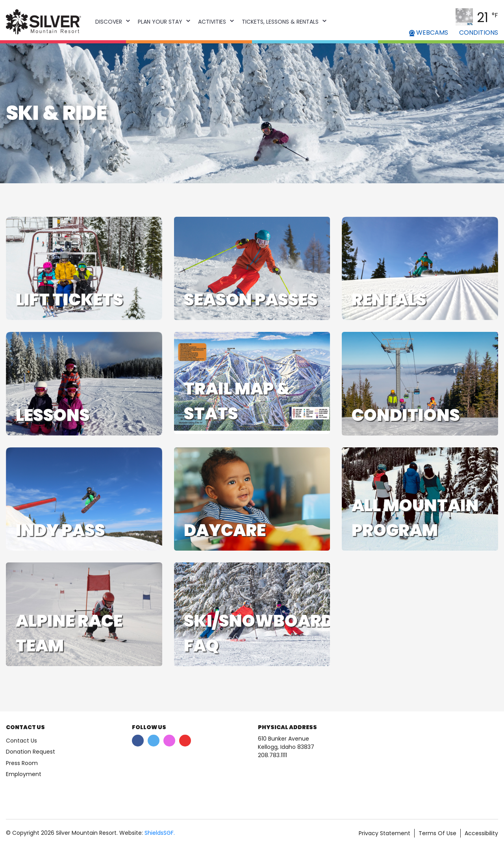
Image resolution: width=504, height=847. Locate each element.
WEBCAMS (429, 33)
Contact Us (21, 741)
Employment (24, 774)
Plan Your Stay (160, 22)
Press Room (22, 763)
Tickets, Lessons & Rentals (280, 22)
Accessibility (481, 833)
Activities (212, 22)
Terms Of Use (437, 833)
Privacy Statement (384, 833)
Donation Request (31, 752)
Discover (109, 22)
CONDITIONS (479, 33)
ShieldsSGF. (160, 833)
